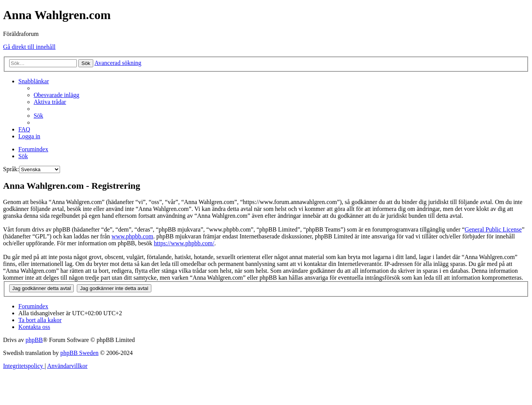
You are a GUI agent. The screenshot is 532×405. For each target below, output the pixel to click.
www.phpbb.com (132, 236)
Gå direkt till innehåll (29, 47)
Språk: (11, 169)
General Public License (493, 229)
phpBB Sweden (79, 353)
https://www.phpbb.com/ (184, 243)
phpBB (34, 340)
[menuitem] (57, 95)
